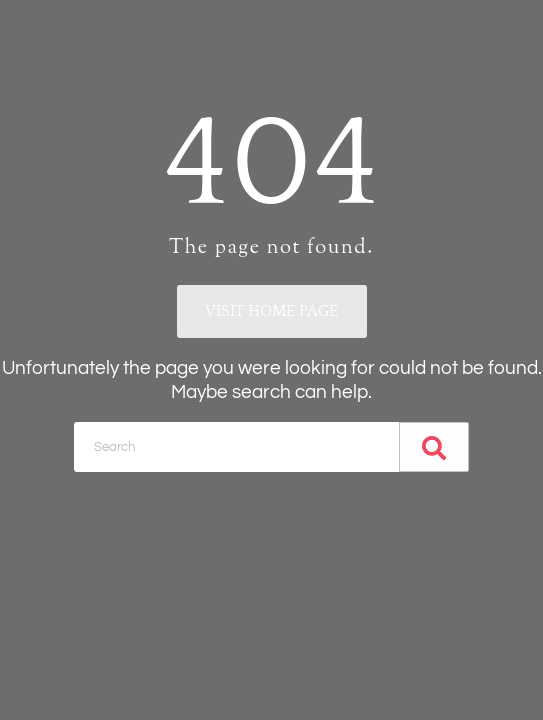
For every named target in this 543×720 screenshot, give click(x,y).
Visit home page (271, 311)
